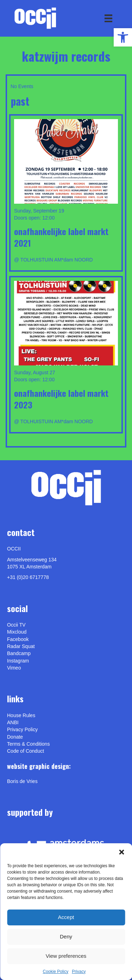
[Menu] (108, 18)
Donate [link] (15, 737)
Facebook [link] (18, 639)
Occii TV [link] (16, 625)
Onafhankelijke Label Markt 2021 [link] (61, 237)
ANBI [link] (13, 722)
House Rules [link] (21, 715)
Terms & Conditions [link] (28, 744)
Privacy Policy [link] (22, 729)
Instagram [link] (18, 661)
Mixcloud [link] (17, 632)
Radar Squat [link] (21, 646)
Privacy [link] (79, 972)
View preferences (66, 956)
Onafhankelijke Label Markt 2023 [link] (61, 399)
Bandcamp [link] (19, 653)
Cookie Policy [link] (55, 972)
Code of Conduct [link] (26, 751)
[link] (123, 37)
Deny (66, 936)
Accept (66, 917)
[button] (121, 852)
